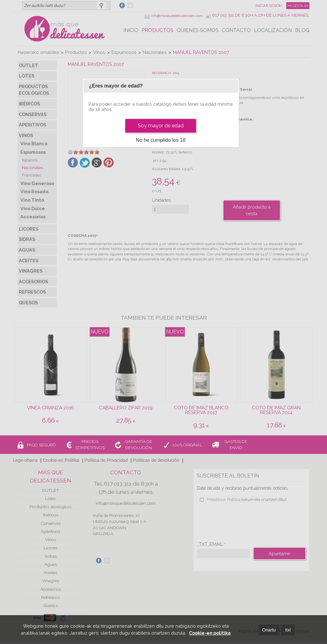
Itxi (288, 630)
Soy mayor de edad (161, 126)
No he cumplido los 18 (161, 140)
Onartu (269, 630)
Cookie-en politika (210, 633)
